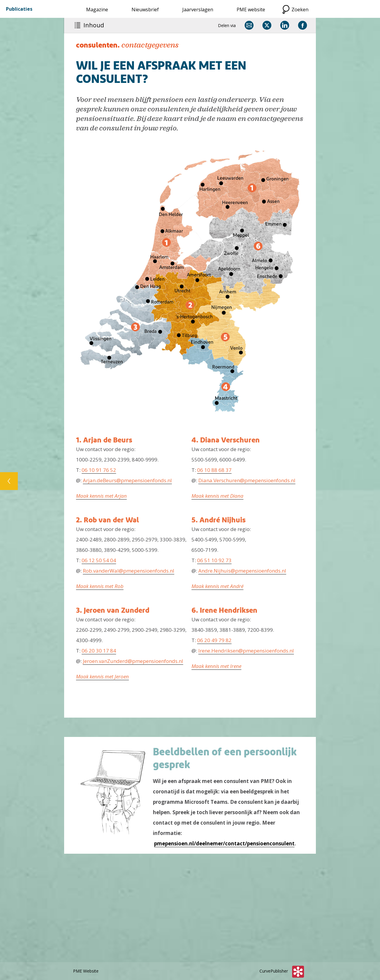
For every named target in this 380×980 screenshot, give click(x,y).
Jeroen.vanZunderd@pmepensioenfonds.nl (133, 661)
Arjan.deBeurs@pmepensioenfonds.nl (127, 480)
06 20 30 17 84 (99, 651)
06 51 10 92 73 (214, 560)
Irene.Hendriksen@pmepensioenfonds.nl (246, 651)
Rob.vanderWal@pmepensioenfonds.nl (129, 571)
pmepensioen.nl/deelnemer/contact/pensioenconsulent (224, 843)
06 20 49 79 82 (214, 640)
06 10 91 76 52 (99, 470)
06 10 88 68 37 (214, 470)
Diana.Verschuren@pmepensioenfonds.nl (247, 480)
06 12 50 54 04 (99, 560)
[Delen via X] (267, 25)
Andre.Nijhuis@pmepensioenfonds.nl (242, 571)
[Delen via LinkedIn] (285, 25)
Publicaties (19, 9)
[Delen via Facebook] (303, 25)
